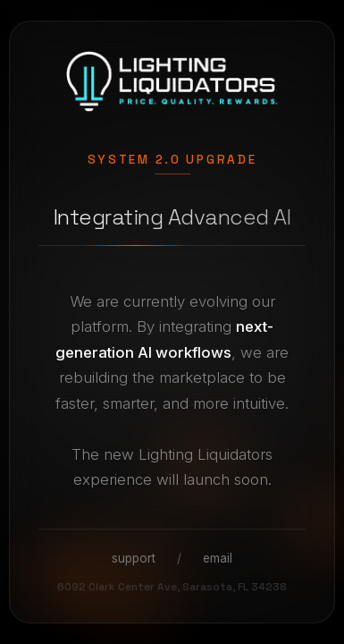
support (134, 558)
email (218, 558)
